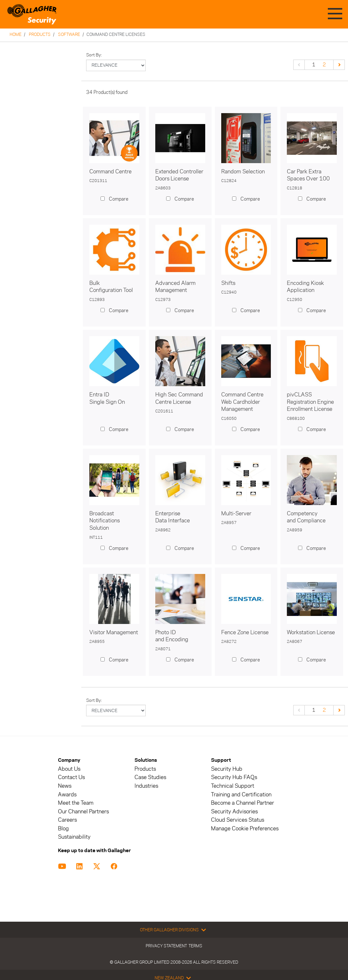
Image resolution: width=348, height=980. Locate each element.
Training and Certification (241, 795)
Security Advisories (234, 812)
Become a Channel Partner (243, 803)
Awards (67, 795)
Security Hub (227, 769)
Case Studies (150, 777)
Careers (67, 820)
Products (40, 34)
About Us (69, 769)
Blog (63, 829)
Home (16, 34)
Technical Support (233, 786)
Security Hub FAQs (234, 777)
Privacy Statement (166, 946)
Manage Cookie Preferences (245, 829)
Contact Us (71, 777)
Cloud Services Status (238, 820)
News (65, 786)
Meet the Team (76, 803)
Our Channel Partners (83, 812)
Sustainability (74, 837)
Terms (195, 946)
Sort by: (94, 55)
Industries (146, 786)
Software (69, 34)
